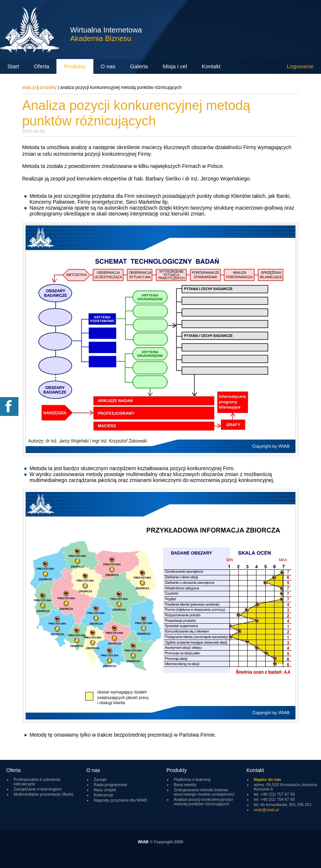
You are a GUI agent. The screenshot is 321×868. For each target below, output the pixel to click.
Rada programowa (111, 785)
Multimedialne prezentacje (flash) (43, 794)
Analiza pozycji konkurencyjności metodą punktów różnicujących (203, 802)
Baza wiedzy (185, 785)
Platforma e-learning (192, 779)
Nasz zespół (105, 790)
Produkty (48, 87)
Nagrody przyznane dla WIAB (120, 800)
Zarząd (100, 779)
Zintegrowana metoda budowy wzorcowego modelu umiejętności (204, 792)
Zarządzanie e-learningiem (38, 789)
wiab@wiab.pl (266, 810)
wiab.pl (29, 87)
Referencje (103, 795)
